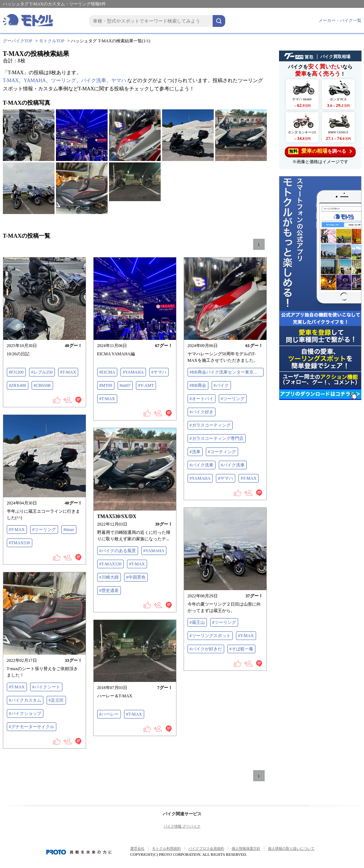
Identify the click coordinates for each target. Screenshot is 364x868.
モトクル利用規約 (166, 848)
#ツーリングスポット (210, 636)
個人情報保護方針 (246, 848)
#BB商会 (198, 385)
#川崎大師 (109, 577)
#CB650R (42, 385)
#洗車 (195, 452)
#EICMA (107, 372)
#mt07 (125, 385)
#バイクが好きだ (206, 649)
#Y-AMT (146, 385)
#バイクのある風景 (118, 551)
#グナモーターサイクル (32, 727)
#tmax (69, 530)
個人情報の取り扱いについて (291, 848)
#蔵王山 (197, 622)
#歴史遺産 (109, 590)
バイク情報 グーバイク (182, 826)
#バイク (221, 385)
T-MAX (11, 80)
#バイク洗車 (202, 465)
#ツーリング (233, 399)
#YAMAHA (133, 372)
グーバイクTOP (18, 41)
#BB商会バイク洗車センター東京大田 (226, 372)
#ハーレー (109, 714)
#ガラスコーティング (210, 425)
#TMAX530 (20, 543)
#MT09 (106, 385)
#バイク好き (202, 412)
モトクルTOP (52, 41)
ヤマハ (119, 80)
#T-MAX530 (110, 564)
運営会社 (137, 848)
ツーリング (63, 80)
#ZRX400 (18, 385)
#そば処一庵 (241, 649)
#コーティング (222, 452)
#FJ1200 (16, 372)
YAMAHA (35, 80)
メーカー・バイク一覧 (340, 20)
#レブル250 (42, 372)
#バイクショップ (25, 713)
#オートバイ (202, 399)
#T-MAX (68, 372)
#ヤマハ (159, 372)
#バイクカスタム (25, 700)
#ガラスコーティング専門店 (217, 438)
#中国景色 (136, 577)
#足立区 (56, 700)
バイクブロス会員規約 (206, 848)
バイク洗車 (94, 80)
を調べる (320, 151)
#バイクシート (46, 687)
